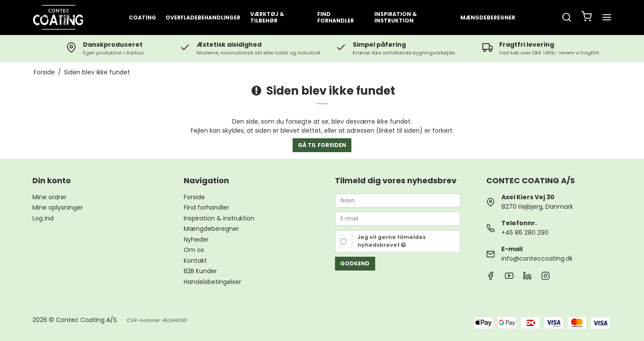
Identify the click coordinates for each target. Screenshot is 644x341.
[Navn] (398, 200)
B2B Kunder (200, 271)
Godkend (355, 263)
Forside (194, 197)
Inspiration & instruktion (219, 218)
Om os (194, 250)
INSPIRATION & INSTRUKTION (395, 17)
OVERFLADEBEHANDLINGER (203, 18)
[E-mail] (398, 218)
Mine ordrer (49, 197)
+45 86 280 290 (525, 233)
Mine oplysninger (58, 207)
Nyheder (196, 239)
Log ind (43, 218)
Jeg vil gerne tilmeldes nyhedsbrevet (392, 241)
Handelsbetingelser (212, 282)
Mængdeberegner (488, 18)
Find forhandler (206, 207)
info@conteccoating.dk (537, 258)
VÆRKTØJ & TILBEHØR (267, 17)
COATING (142, 18)
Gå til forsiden (322, 145)
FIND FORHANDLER (336, 17)
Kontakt (195, 261)
